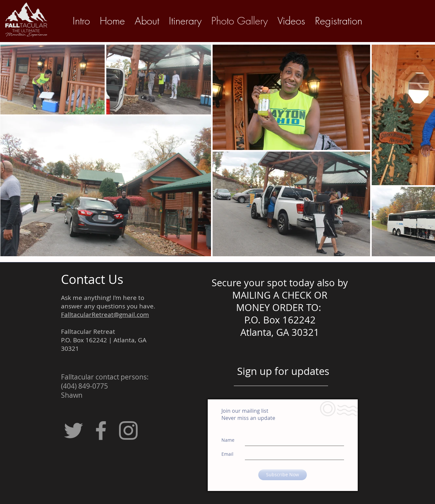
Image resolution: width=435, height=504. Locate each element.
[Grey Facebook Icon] (101, 430)
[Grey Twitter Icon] (74, 430)
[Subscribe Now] (283, 475)
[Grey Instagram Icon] (128, 430)
